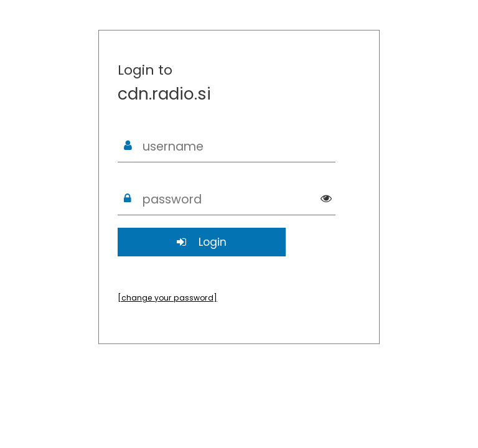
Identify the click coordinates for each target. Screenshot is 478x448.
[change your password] (167, 298)
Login (202, 242)
